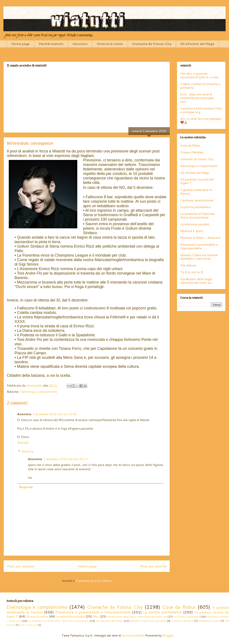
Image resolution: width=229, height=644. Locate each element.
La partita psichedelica (195, 207)
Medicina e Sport (192, 231)
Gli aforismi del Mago (197, 44)
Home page (20, 44)
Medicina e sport (209, 621)
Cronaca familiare (192, 152)
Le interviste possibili (195, 224)
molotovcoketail (133, 635)
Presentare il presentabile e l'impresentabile (199, 246)
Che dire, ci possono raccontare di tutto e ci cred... (200, 75)
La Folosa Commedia (187, 616)
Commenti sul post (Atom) (94, 581)
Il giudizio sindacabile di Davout (196, 192)
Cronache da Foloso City (152, 44)
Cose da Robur (190, 145)
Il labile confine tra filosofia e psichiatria (200, 86)
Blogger (168, 635)
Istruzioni (80, 44)
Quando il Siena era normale (148, 621)
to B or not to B (28, 625)
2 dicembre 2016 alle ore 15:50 (55, 414)
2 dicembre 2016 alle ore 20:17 (65, 459)
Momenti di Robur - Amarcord (200, 238)
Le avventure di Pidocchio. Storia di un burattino (198, 216)
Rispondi (23, 443)
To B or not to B (192, 272)
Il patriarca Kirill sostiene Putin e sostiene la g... (201, 110)
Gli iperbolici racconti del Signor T (197, 181)
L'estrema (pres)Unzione (197, 200)
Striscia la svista (110, 44)
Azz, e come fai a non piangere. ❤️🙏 (201, 120)
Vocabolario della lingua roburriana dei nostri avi (137, 616)
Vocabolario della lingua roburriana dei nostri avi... (197, 281)
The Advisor (188, 265)
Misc (96, 616)
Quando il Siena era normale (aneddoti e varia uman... (199, 257)
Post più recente (21, 566)
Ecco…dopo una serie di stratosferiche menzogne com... (197, 98)
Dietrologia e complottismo (39, 392)
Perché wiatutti (51, 44)
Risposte (28, 451)
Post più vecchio (153, 566)
